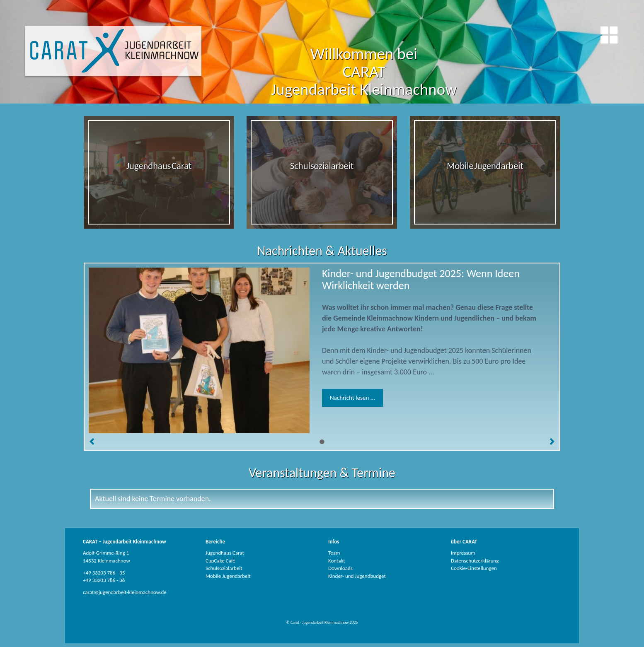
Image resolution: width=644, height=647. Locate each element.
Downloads (340, 568)
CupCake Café (220, 561)
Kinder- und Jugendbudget (357, 576)
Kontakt (337, 561)
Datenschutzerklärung (475, 561)
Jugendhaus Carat (225, 553)
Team (334, 553)
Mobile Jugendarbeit (228, 576)
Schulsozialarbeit (224, 568)
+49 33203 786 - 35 (104, 573)
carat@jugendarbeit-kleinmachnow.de (125, 592)
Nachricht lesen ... (352, 398)
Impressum (463, 553)
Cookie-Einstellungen (474, 568)
